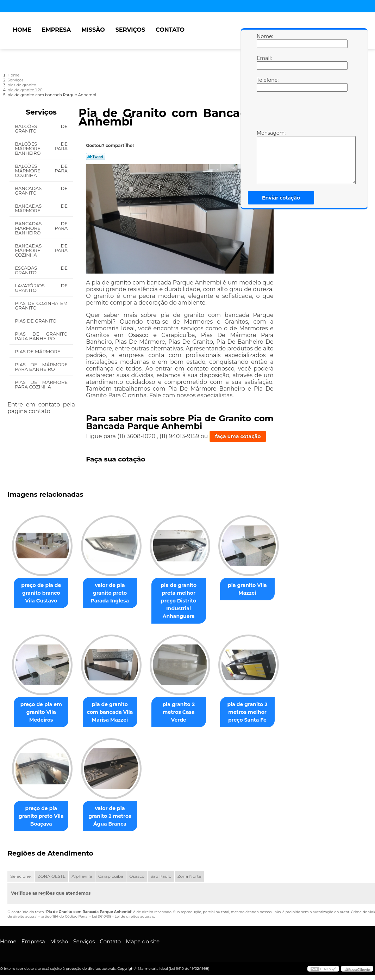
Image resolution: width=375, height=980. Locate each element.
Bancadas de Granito (41, 191)
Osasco (137, 869)
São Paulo (161, 869)
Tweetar (96, 157)
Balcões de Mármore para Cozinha (41, 171)
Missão (93, 30)
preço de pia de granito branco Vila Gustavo (42, 593)
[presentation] (301, 112)
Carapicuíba (111, 869)
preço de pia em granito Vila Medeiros (43, 705)
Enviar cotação (281, 198)
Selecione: (21, 869)
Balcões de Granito (41, 128)
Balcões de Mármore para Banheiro (41, 148)
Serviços (130, 30)
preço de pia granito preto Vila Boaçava (43, 809)
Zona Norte (189, 869)
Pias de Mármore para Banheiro (41, 367)
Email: (264, 62)
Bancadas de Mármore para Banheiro (41, 228)
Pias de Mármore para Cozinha (41, 384)
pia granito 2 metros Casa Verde (186, 701)
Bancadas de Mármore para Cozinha (41, 250)
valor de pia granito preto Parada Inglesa (114, 593)
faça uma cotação (238, 436)
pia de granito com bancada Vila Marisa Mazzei (114, 705)
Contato (170, 30)
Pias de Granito (36, 321)
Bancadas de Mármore (41, 208)
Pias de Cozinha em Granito (41, 305)
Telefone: (264, 84)
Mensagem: (264, 157)
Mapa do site (143, 934)
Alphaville (82, 869)
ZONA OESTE (52, 869)
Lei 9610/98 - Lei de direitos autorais (123, 909)
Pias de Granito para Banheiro (41, 336)
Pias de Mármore (38, 351)
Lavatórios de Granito (41, 288)
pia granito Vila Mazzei (257, 589)
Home (22, 30)
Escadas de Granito (41, 270)
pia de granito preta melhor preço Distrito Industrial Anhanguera (186, 597)
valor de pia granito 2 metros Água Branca (114, 809)
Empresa (57, 30)
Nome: (264, 41)
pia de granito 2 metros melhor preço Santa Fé (257, 705)
